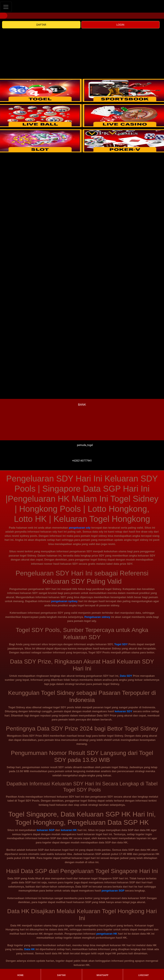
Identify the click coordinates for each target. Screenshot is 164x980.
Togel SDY (121, 644)
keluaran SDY (123, 711)
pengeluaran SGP (113, 891)
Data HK (30, 949)
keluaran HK (69, 830)
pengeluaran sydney (64, 601)
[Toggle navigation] (6, 7)
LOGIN (120, 25)
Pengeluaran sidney (97, 617)
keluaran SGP (46, 830)
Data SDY (126, 676)
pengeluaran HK (107, 934)
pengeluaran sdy (80, 528)
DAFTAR (41, 25)
